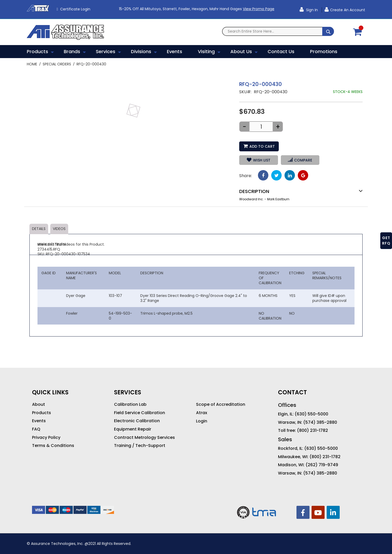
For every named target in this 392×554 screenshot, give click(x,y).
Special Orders (57, 64)
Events (39, 421)
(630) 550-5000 (311, 414)
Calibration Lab (130, 404)
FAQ (36, 429)
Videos (59, 229)
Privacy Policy (46, 438)
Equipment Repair (133, 429)
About (39, 404)
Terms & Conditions (53, 446)
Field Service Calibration (140, 413)
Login (202, 421)
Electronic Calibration (137, 421)
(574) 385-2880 (320, 422)
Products (42, 413)
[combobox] (278, 31)
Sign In (311, 10)
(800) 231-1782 (312, 431)
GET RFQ (386, 241)
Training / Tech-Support (140, 446)
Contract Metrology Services (144, 438)
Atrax (202, 413)
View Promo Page (259, 9)
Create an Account (348, 10)
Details (39, 229)
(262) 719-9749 (322, 465)
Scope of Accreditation (221, 404)
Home (32, 64)
